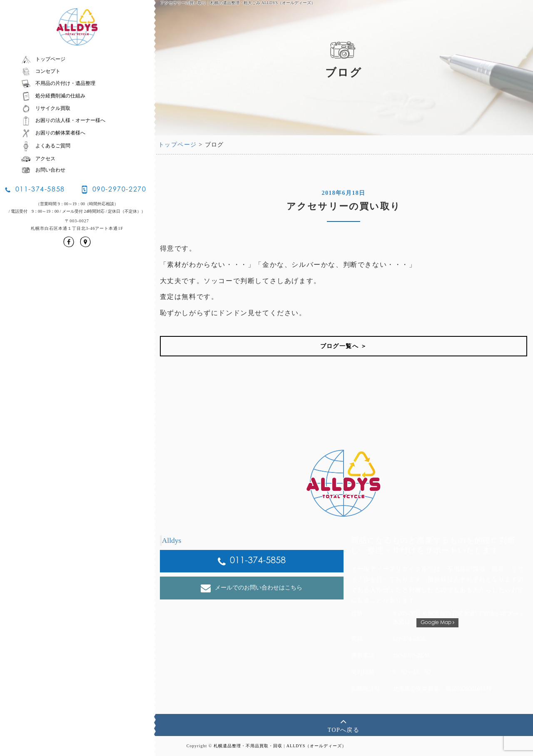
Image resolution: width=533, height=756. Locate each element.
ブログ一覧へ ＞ (344, 346)
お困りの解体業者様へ (53, 133)
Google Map (437, 623)
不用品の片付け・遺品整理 (58, 83)
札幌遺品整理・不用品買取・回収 (248, 746)
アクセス (38, 159)
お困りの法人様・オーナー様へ (63, 120)
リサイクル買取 (46, 108)
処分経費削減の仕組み (53, 96)
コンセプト (41, 71)
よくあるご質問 (46, 146)
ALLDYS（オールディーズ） (316, 746)
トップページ (43, 59)
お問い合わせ (43, 170)
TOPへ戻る (344, 725)
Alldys (172, 540)
